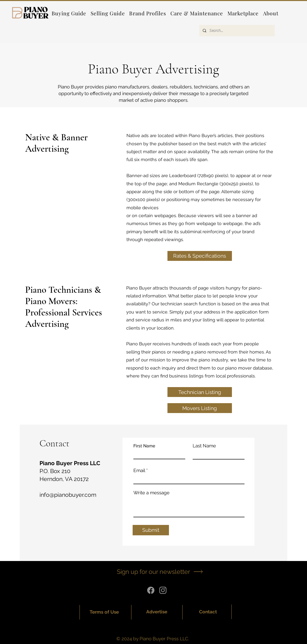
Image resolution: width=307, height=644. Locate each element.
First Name (144, 446)
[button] (148, 13)
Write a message (151, 493)
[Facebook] (151, 590)
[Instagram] (163, 590)
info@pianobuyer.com (68, 495)
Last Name (204, 446)
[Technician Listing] (200, 392)
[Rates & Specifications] (200, 256)
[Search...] (237, 31)
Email (139, 470)
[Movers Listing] (200, 408)
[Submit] (151, 530)
